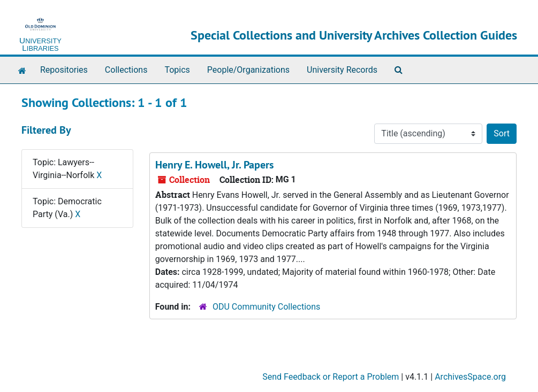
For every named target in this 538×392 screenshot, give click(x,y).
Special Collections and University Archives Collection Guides (354, 35)
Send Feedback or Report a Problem (331, 377)
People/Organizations (248, 70)
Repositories (64, 70)
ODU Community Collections (266, 307)
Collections (126, 70)
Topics (177, 70)
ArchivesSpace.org (470, 377)
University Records (342, 70)
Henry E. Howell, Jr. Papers (214, 165)
